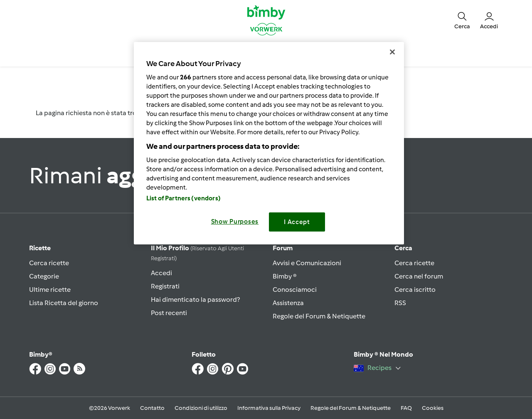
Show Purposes (235, 222)
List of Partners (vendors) (183, 198)
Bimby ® (285, 276)
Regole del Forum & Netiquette (319, 316)
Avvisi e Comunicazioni (307, 263)
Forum (283, 248)
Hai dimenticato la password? (195, 299)
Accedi (161, 273)
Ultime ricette (50, 290)
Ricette (40, 248)
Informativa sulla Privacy (269, 408)
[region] (269, 143)
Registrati (165, 286)
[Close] (392, 52)
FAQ (406, 408)
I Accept (297, 222)
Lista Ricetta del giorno (64, 303)
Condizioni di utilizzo (201, 408)
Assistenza (288, 303)
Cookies (433, 408)
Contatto (152, 408)
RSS (400, 303)
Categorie (44, 276)
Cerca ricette (49, 263)
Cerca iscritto (415, 290)
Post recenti (169, 313)
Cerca (403, 248)
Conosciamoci (295, 290)
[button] (462, 20)
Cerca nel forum (419, 276)
